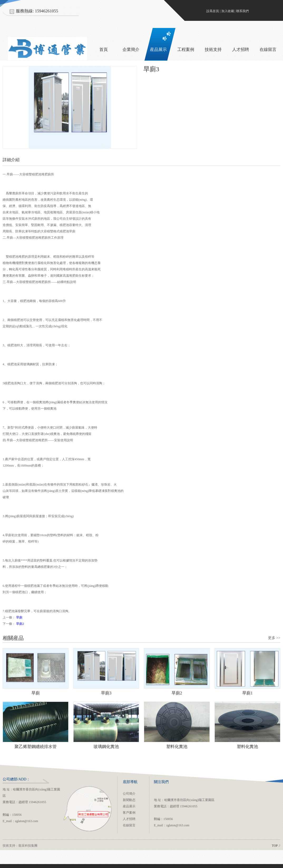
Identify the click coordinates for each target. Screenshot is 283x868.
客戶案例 (129, 813)
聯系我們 (242, 11)
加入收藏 (228, 11)
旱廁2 (20, 624)
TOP (275, 846)
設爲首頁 (213, 11)
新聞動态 (129, 800)
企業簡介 (131, 49)
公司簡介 (129, 794)
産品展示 (158, 49)
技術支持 (213, 49)
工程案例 (186, 49)
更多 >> (274, 638)
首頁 (104, 49)
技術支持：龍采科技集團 (20, 846)
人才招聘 (241, 49)
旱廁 (19, 617)
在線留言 (129, 825)
